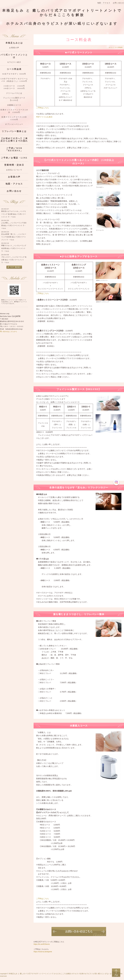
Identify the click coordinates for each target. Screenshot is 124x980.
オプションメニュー (14, 124)
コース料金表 (14, 69)
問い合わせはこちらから (9, 331)
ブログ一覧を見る (14, 267)
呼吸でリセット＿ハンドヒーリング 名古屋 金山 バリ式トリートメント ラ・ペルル (14, 248)
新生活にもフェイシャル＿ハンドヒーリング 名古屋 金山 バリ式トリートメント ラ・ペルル (14, 214)
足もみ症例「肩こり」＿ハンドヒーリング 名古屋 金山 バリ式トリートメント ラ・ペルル (14, 237)
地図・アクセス (104, 3)
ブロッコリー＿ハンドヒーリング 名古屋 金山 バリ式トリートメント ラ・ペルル (14, 260)
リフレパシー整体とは (14, 131)
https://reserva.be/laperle (43, 952)
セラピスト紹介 (14, 62)
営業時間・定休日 (14, 165)
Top (116, 973)
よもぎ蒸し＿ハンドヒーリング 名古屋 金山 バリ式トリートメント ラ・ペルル (14, 226)
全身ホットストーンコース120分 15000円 (14, 111)
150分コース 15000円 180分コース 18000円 (16, 87)
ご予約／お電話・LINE (14, 158)
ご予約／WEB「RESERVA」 (14, 149)
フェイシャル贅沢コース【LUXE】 (14, 99)
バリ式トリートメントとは (14, 56)
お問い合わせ (118, 3)
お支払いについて (14, 170)
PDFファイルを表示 (44, 117)
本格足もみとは (14, 43)
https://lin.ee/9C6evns (42, 944)
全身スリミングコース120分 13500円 (15, 118)
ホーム (111, 47)
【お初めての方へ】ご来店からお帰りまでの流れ (14, 140)
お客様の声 (14, 48)
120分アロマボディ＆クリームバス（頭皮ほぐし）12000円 (14, 80)
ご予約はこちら (42, 108)
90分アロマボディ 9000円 (14, 74)
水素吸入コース (14, 105)
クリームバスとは (14, 93)
